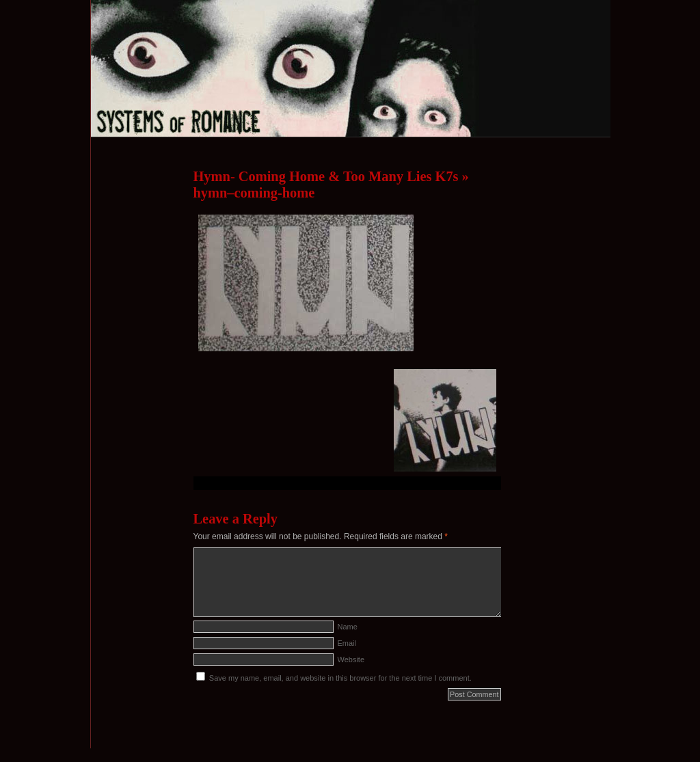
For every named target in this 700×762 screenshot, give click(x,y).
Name (348, 627)
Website (351, 659)
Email (347, 643)
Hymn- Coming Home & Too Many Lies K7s (326, 176)
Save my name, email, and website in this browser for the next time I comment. (340, 678)
